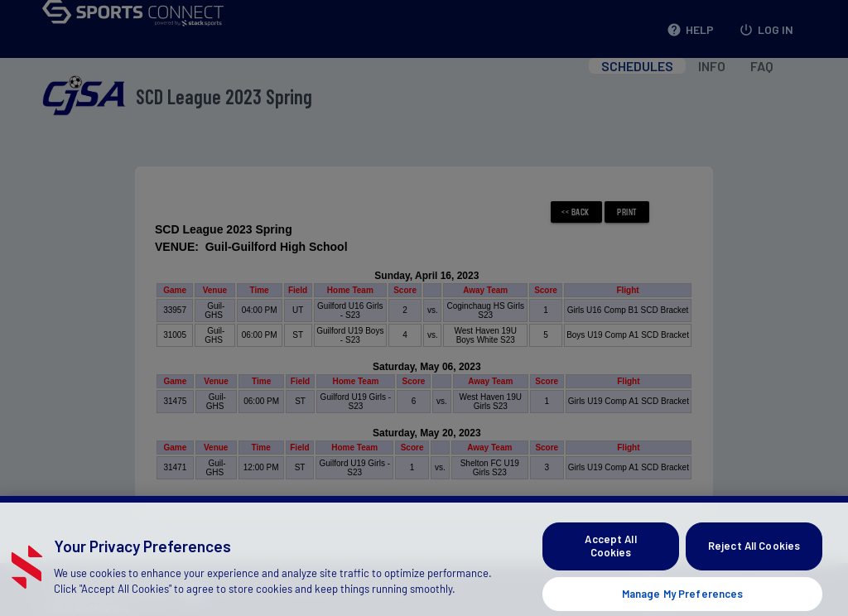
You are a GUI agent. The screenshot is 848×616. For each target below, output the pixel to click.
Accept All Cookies (610, 558)
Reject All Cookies (754, 558)
